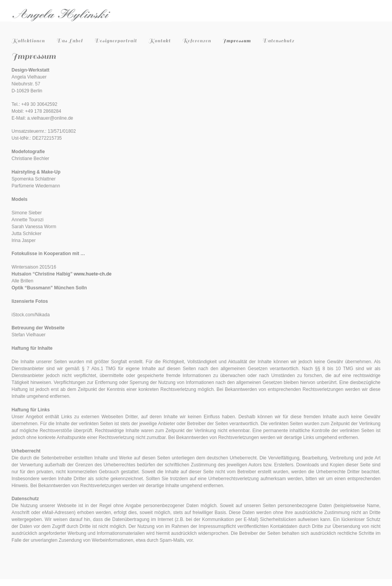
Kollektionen (28, 41)
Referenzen (197, 41)
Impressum (237, 41)
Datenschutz (278, 41)
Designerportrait (115, 41)
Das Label (70, 41)
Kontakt (160, 41)
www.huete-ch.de (93, 274)
